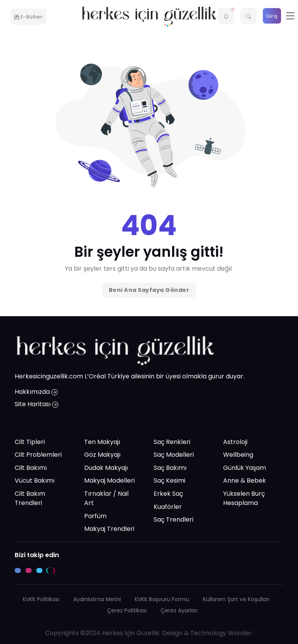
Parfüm (95, 516)
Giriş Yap (272, 18)
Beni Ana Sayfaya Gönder (149, 290)
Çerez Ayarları (179, 610)
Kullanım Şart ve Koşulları (236, 599)
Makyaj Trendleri (109, 529)
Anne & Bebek (245, 481)
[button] (226, 16)
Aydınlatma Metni (97, 599)
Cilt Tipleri (30, 442)
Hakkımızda (36, 392)
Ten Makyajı (102, 442)
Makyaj (96, 422)
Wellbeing (238, 455)
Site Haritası (36, 404)
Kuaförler (168, 507)
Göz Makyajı (102, 455)
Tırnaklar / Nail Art (106, 498)
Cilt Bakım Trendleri (30, 498)
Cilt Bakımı (31, 468)
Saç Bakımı (170, 468)
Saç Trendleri (174, 520)
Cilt (20, 422)
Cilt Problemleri (38, 455)
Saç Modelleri (174, 455)
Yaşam (235, 422)
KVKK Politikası (41, 599)
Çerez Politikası (127, 610)
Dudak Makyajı (106, 468)
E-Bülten (29, 17)
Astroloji (235, 442)
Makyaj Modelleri (109, 481)
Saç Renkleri (172, 442)
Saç (160, 422)
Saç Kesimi (169, 481)
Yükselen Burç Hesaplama (244, 498)
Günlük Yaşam (245, 468)
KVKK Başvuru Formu (162, 599)
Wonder (240, 633)
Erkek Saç (168, 494)
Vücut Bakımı (35, 481)
